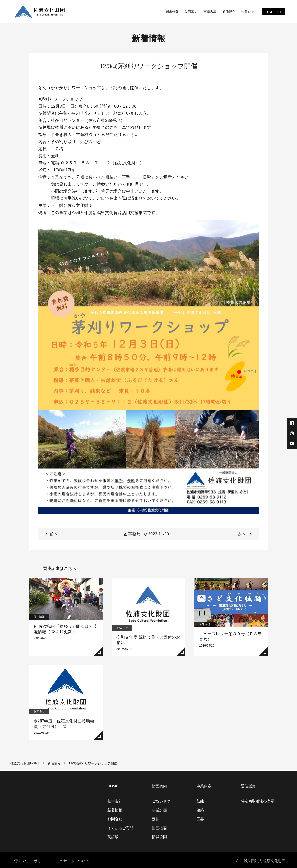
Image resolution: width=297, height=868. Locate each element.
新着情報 (55, 763)
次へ (242, 534)
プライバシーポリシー (30, 860)
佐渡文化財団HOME (26, 763)
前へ (55, 534)
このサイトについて (73, 860)
